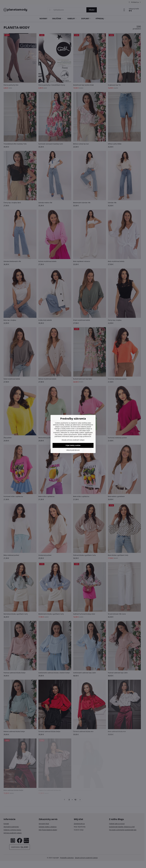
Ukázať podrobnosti (73, 450)
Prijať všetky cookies (73, 445)
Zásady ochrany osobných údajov (73, 440)
